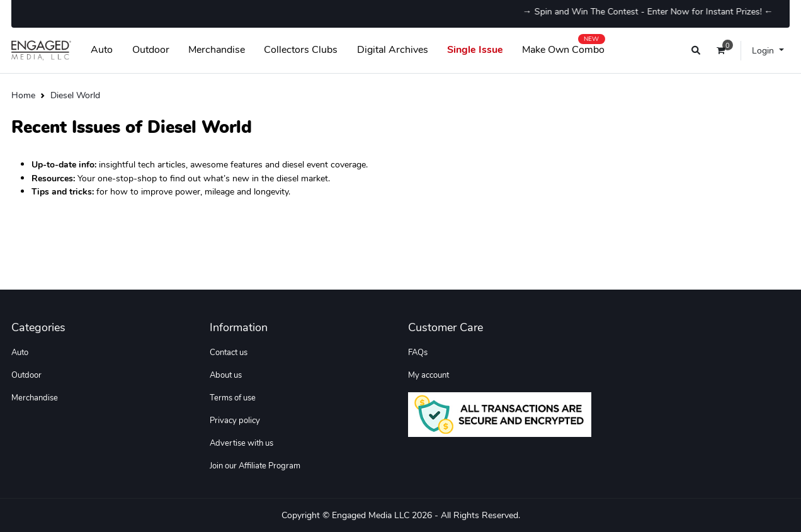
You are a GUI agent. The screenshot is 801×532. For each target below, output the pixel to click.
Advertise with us (241, 443)
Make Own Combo (563, 47)
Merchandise (217, 50)
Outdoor (151, 50)
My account (429, 375)
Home (23, 95)
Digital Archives (393, 50)
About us (226, 375)
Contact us (229, 353)
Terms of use (233, 398)
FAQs (418, 353)
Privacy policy (235, 421)
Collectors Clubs (301, 50)
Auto (102, 50)
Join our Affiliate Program (255, 466)
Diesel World (75, 95)
